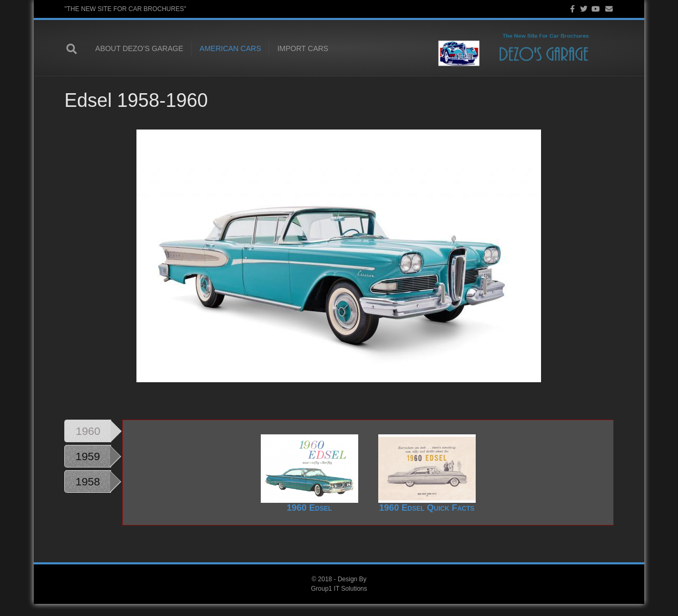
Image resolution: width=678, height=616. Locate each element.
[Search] (75, 49)
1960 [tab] (88, 443)
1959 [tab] (88, 468)
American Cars (228, 48)
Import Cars (301, 48)
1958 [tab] (88, 494)
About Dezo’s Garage (137, 48)
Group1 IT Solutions (339, 601)
